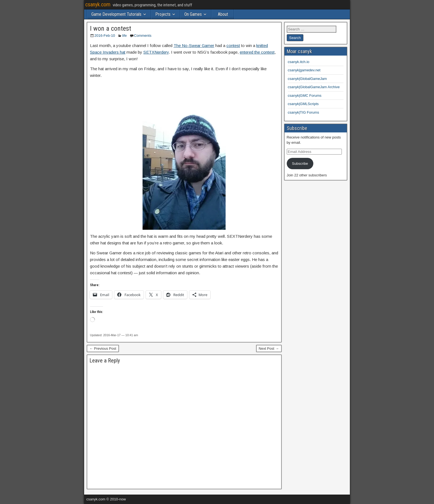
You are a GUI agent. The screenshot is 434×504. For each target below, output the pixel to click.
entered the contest (257, 52)
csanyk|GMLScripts (303, 104)
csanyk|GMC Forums (305, 96)
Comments (143, 36)
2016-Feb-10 (105, 36)
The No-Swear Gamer (194, 45)
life (124, 36)
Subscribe (300, 164)
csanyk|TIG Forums (303, 112)
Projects (163, 14)
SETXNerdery (156, 52)
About (223, 14)
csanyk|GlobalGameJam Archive (314, 87)
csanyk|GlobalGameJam (307, 79)
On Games (193, 14)
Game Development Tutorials (116, 14)
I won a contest (111, 28)
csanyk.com (98, 4)
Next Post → (269, 348)
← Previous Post (103, 348)
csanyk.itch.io (299, 62)
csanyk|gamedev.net (304, 70)
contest (233, 45)
